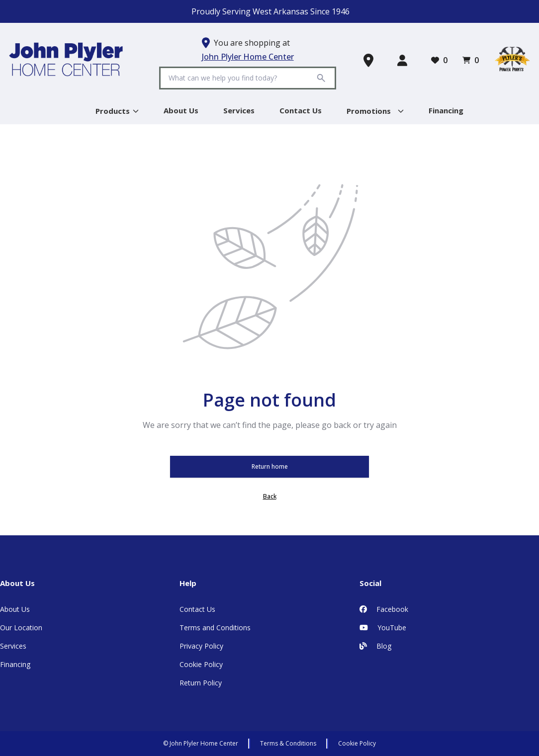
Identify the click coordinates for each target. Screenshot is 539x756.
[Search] (240, 78)
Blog (375, 646)
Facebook (384, 609)
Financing (15, 664)
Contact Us (197, 609)
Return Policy (201, 683)
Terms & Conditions (288, 743)
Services (13, 646)
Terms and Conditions (215, 628)
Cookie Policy (201, 664)
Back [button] (270, 496)
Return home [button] (270, 466)
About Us (15, 609)
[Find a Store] (370, 60)
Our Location (21, 628)
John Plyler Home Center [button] (248, 57)
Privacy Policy (201, 646)
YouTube (383, 628)
